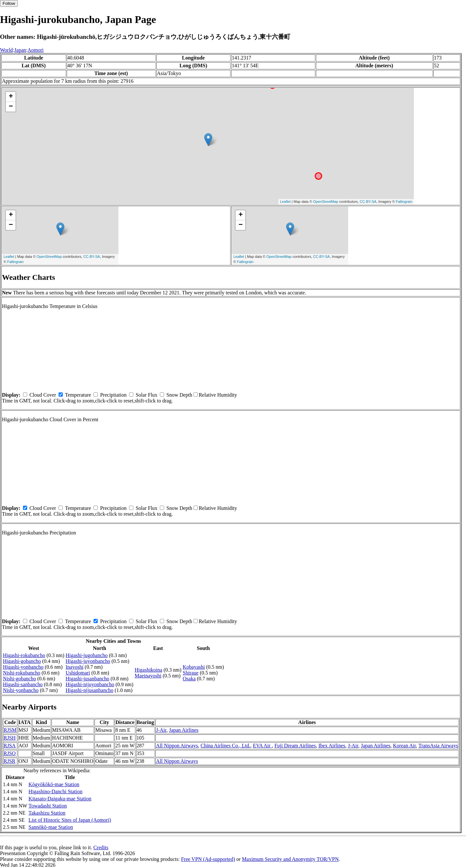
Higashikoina (148, 670)
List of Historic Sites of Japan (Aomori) (70, 820)
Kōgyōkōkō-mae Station (54, 784)
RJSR (9, 761)
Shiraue (191, 673)
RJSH (10, 738)
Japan (20, 50)
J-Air (161, 730)
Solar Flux (146, 395)
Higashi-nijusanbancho (90, 690)
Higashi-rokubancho (24, 655)
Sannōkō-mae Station (51, 827)
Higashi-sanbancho (23, 684)
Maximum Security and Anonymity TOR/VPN (290, 859)
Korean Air (404, 746)
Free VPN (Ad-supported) (208, 859)
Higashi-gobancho (22, 661)
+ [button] (11, 97)
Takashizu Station (47, 813)
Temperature (78, 395)
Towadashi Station (48, 806)
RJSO (10, 753)
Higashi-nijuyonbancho (90, 684)
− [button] (11, 107)
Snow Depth (179, 395)
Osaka (189, 679)
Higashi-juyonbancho (88, 661)
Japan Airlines (184, 730)
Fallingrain (404, 202)
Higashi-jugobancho (87, 655)
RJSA (10, 746)
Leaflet (285, 202)
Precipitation (113, 395)
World (6, 50)
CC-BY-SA (368, 202)
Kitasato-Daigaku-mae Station (60, 799)
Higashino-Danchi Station (55, 791)
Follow (9, 3)
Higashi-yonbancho (23, 667)
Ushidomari (78, 673)
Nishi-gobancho (19, 679)
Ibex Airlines (332, 746)
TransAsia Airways (438, 746)
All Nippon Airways (177, 746)
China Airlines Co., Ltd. (226, 746)
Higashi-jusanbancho (88, 679)
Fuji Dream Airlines (295, 746)
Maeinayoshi (148, 676)
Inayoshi (75, 667)
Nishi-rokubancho (22, 673)
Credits (101, 847)
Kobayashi (194, 667)
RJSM (10, 730)
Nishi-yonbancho (21, 690)
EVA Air (262, 746)
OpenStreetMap (326, 202)
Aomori (36, 50)
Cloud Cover (43, 395)
